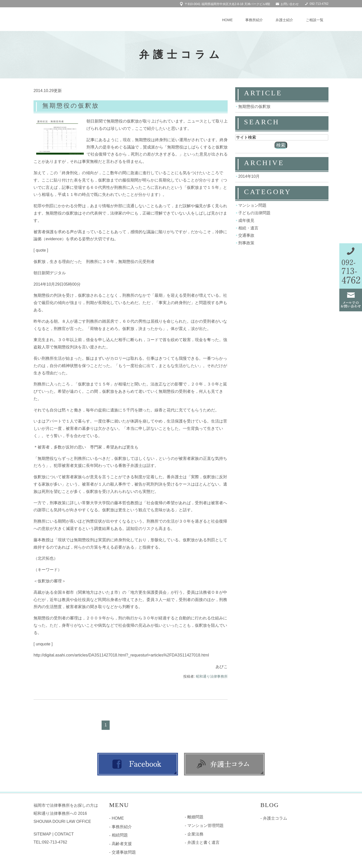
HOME (227, 20)
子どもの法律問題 (254, 213)
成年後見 (246, 220)
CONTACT (64, 835)
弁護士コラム (275, 819)
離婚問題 (195, 817)
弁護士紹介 (284, 20)
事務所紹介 (254, 20)
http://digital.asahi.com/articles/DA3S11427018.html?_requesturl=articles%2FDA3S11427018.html (121, 656)
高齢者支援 (122, 844)
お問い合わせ (290, 4)
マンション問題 (252, 205)
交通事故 (246, 235)
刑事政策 (246, 243)
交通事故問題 (124, 853)
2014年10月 (249, 176)
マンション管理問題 (205, 826)
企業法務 (195, 835)
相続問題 (120, 836)
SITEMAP (42, 835)
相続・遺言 (248, 228)
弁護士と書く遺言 (203, 843)
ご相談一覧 (315, 20)
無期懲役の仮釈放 (76, 105)
